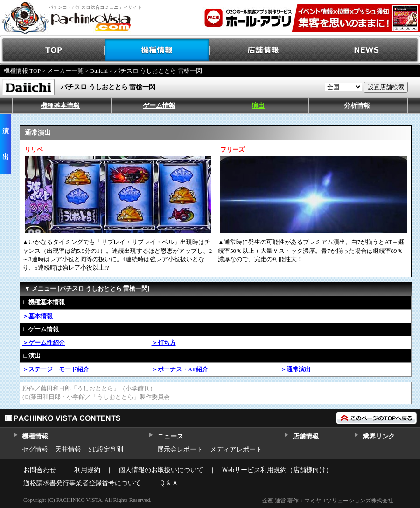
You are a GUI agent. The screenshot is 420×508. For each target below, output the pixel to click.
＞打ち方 (164, 343)
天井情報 (68, 449)
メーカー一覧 (65, 71)
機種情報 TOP (22, 71)
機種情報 (157, 50)
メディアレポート (236, 449)
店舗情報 (262, 50)
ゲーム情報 (159, 106)
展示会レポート (180, 449)
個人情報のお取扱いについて (161, 470)
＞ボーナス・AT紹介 (180, 369)
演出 (258, 106)
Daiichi (99, 71)
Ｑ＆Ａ (169, 483)
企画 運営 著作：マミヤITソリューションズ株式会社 (328, 501)
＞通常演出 (296, 369)
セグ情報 (35, 449)
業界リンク (379, 436)
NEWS (367, 50)
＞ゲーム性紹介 (44, 343)
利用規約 (87, 470)
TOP (52, 50)
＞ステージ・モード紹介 (56, 369)
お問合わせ (40, 470)
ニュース (170, 436)
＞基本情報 (38, 316)
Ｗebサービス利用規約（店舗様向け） (277, 470)
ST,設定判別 (106, 449)
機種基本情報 (60, 106)
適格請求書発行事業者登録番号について (82, 483)
